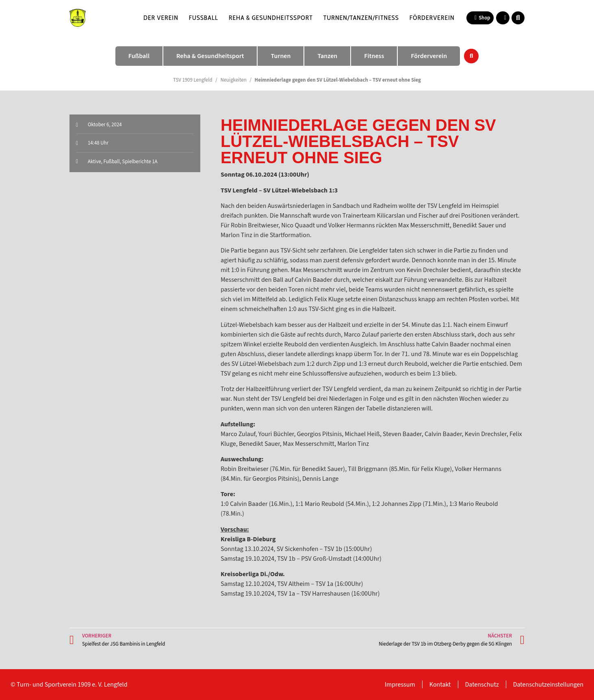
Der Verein (161, 18)
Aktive (94, 162)
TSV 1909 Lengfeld (193, 80)
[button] (518, 18)
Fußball (204, 18)
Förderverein (432, 18)
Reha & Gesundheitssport (271, 18)
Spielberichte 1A (140, 162)
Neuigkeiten (233, 80)
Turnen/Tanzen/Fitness (361, 18)
